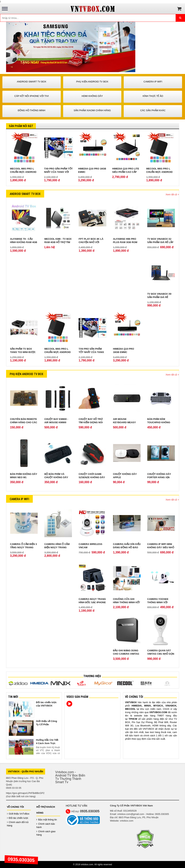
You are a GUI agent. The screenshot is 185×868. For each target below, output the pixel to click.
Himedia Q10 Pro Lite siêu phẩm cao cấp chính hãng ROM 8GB (126, 172)
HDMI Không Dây (92, 96)
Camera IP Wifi (153, 82)
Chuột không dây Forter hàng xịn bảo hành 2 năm (159, 477)
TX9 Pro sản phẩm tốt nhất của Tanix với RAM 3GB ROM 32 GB (58, 172)
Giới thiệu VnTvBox (18, 814)
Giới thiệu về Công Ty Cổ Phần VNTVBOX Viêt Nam (47, 724)
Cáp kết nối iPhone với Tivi (32, 96)
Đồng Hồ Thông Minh (32, 110)
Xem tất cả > (172, 194)
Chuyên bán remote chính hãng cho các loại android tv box (24, 422)
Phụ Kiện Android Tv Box (92, 82)
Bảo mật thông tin (46, 820)
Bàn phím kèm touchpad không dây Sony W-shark (160, 422)
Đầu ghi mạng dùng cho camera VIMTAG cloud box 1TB (126, 654)
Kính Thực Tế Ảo (153, 96)
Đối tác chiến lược (18, 818)
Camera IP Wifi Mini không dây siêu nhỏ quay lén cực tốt (161, 547)
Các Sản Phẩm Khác (153, 110)
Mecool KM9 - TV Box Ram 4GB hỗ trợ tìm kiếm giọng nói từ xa (58, 242)
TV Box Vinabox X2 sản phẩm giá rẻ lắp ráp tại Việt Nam (160, 242)
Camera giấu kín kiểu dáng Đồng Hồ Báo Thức (127, 547)
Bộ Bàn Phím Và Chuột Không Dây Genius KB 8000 (56, 477)
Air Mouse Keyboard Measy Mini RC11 (124, 422)
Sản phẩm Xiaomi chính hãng (92, 110)
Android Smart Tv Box (32, 82)
